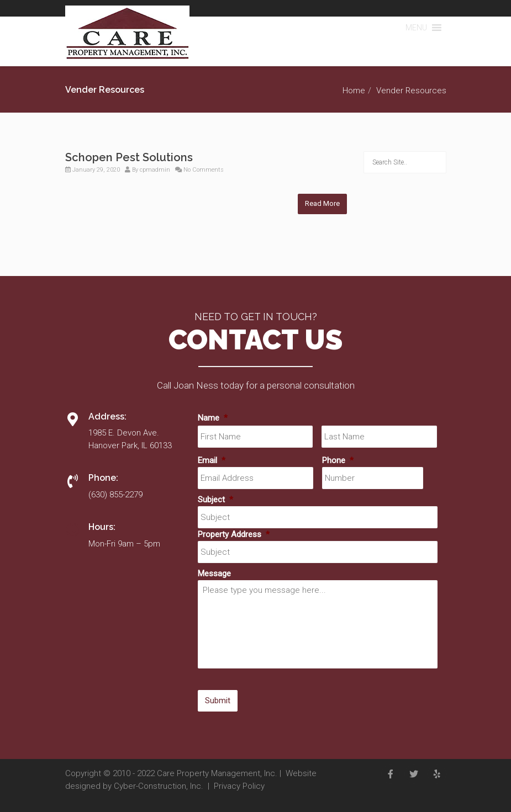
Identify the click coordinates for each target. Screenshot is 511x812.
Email (212, 460)
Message (214, 574)
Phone (338, 460)
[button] (416, 28)
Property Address (234, 534)
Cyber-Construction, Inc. (159, 786)
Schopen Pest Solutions (129, 157)
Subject (215, 500)
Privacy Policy (239, 786)
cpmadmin (155, 170)
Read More (322, 203)
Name (213, 418)
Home (354, 91)
